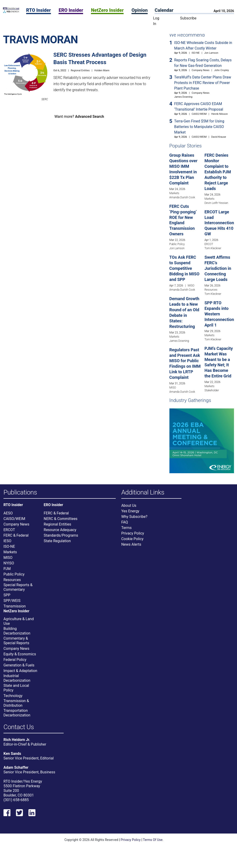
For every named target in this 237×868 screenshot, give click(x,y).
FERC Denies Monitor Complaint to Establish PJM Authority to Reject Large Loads (218, 172)
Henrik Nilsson (220, 114)
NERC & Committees (61, 521)
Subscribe (188, 18)
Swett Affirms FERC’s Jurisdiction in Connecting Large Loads (218, 268)
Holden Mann (102, 70)
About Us (129, 508)
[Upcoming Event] (202, 440)
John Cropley (221, 70)
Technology (13, 698)
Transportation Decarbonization (17, 715)
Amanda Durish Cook (182, 197)
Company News (201, 70)
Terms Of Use (153, 845)
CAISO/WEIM (199, 114)
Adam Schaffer (16, 773)
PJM (7, 571)
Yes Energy (130, 514)
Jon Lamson (211, 53)
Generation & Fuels (19, 668)
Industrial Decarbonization (17, 681)
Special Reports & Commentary (18, 590)
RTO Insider (39, 10)
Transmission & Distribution (16, 706)
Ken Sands (12, 759)
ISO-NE (196, 53)
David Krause (219, 137)
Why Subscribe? (134, 519)
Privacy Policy (133, 536)
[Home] (11, 12)
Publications (20, 493)
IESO (7, 543)
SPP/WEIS (12, 603)
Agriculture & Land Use (19, 624)
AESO (8, 516)
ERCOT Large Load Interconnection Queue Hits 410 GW (219, 223)
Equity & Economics (20, 657)
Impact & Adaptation (20, 673)
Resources (211, 290)
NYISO (9, 566)
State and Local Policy (16, 690)
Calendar (164, 10)
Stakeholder (212, 390)
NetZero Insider (107, 10)
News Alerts (131, 547)
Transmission (15, 609)
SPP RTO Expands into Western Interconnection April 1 (219, 314)
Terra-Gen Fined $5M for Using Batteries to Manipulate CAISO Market (199, 127)
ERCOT (209, 244)
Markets (174, 193)
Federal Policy (15, 662)
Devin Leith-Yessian (216, 203)
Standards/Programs (61, 538)
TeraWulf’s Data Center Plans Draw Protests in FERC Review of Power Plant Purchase (203, 83)
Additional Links (143, 493)
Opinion (140, 10)
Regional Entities (80, 70)
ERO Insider (71, 10)
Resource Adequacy (60, 532)
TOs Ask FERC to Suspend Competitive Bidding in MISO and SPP (184, 268)
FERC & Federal (16, 538)
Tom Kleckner (213, 248)
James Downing (183, 97)
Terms (126, 530)
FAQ (125, 525)
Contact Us (19, 730)
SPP (7, 598)
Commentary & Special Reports (16, 643)
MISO (191, 286)
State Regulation (57, 543)
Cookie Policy (132, 542)
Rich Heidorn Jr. (17, 745)
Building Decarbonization (17, 633)
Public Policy (177, 244)
